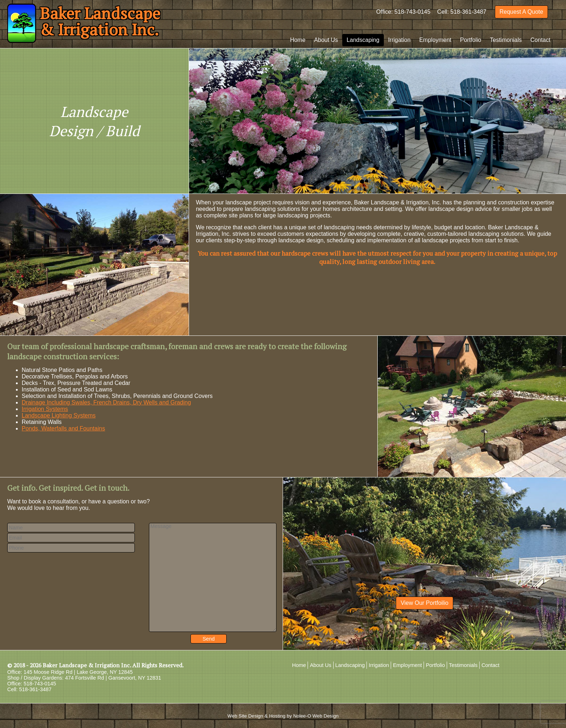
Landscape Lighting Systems (59, 415)
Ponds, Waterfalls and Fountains (63, 428)
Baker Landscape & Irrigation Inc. (87, 665)
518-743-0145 (412, 12)
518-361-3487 (468, 12)
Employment (435, 40)
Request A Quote (521, 12)
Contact (541, 40)
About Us (326, 40)
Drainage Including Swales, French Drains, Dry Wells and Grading (106, 402)
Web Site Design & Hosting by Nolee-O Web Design (283, 716)
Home (298, 40)
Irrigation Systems (45, 409)
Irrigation (399, 40)
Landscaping (363, 40)
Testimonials (506, 40)
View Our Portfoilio (424, 603)
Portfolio (471, 40)
